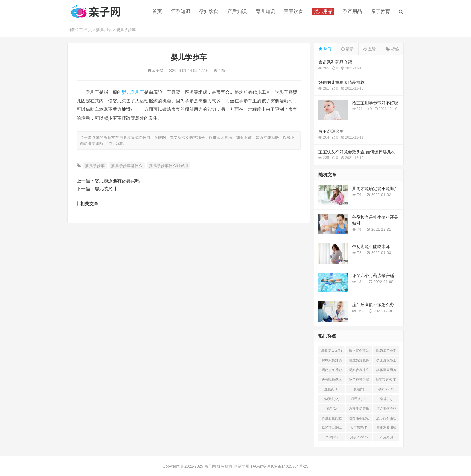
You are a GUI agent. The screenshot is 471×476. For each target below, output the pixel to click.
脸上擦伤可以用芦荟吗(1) (359, 352)
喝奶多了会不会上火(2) (386, 352)
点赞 (370, 49)
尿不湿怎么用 (331, 131)
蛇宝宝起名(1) (386, 380)
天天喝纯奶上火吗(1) (332, 381)
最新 (347, 49)
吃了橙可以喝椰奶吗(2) (359, 381)
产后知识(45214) (386, 438)
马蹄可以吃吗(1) (332, 429)
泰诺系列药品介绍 (335, 62)
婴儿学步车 (126, 30)
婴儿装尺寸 (106, 189)
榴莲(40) (386, 399)
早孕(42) (332, 437)
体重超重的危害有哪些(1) (332, 419)
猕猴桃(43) (331, 399)
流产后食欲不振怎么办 (373, 304)
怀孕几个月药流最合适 (373, 276)
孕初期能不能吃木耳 (371, 246)
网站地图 (242, 466)
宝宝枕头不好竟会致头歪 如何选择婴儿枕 (357, 152)
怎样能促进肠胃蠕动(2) (359, 410)
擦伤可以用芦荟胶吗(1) (386, 371)
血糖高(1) (331, 389)
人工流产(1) (359, 428)
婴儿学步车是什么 (127, 166)
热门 (325, 49)
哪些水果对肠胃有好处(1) (332, 362)
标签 (392, 49)
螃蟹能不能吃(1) (359, 419)
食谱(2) (359, 389)
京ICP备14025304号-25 (288, 466)
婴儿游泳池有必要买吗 (117, 181)
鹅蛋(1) (331, 408)
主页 (88, 30)
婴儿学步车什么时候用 (169, 166)
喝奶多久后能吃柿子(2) (332, 371)
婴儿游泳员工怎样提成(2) (386, 362)
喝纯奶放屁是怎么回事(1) (359, 362)
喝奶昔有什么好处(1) (359, 371)
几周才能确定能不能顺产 (375, 188)
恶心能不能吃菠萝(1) (386, 419)
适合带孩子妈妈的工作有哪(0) (386, 410)
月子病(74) (359, 399)
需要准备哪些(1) (386, 429)
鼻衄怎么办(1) (331, 351)
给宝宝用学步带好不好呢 (375, 103)
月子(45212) (359, 437)
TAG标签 (258, 466)
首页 (157, 11)
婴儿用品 (104, 30)
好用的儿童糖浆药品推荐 (342, 82)
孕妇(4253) (386, 389)
